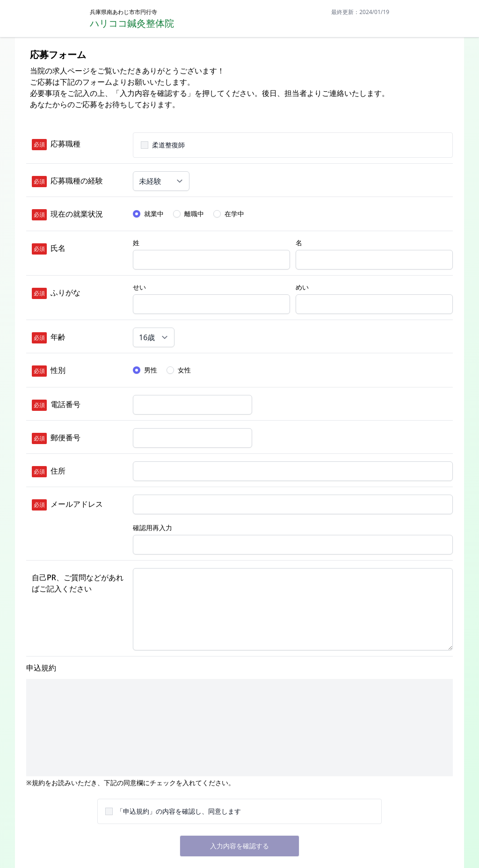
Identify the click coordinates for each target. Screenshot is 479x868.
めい (302, 287)
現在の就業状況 (77, 214)
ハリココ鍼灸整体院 (132, 23)
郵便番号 (65, 438)
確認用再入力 (152, 528)
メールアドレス (77, 504)
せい (139, 287)
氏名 (58, 248)
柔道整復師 (168, 145)
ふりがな (65, 292)
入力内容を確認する (239, 846)
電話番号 (65, 404)
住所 (58, 471)
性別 (58, 370)
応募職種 (65, 144)
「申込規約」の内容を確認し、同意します (179, 811)
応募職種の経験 (77, 181)
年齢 (58, 337)
